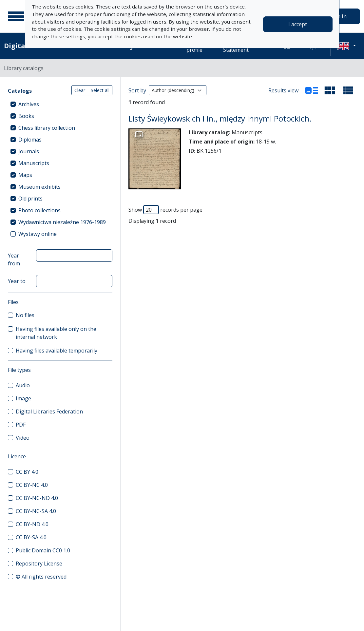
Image (23, 398)
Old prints (30, 199)
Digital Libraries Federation (49, 411)
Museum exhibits (39, 187)
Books (26, 116)
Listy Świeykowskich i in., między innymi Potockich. (220, 119)
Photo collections (39, 210)
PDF (21, 425)
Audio (23, 385)
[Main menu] (16, 16)
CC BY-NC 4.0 (32, 485)
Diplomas (30, 140)
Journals (29, 151)
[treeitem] (60, 104)
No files (25, 315)
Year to (17, 281)
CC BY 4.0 (27, 472)
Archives (29, 104)
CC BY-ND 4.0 (32, 524)
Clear (80, 90)
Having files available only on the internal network (56, 333)
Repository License (39, 564)
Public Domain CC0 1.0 (43, 550)
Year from (14, 259)
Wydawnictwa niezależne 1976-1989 (62, 222)
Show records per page (165, 210)
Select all (100, 90)
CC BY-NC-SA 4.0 (36, 511)
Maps (25, 175)
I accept (298, 24)
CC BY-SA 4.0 (31, 537)
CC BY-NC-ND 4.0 (37, 498)
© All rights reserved (41, 577)
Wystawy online (38, 234)
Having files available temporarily (57, 351)
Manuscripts (34, 163)
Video (23, 438)
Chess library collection (47, 128)
